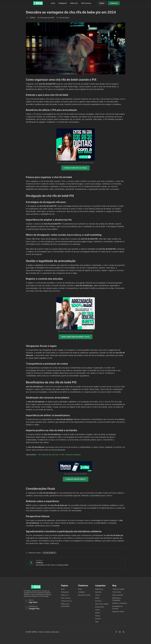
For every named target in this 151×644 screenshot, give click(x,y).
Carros (98, 595)
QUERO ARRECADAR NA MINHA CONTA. (75, 337)
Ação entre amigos (102, 604)
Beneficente (100, 607)
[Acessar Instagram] (123, 632)
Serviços (98, 601)
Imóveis (98, 619)
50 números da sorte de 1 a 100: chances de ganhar (60, 455)
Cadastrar (82, 592)
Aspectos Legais (118, 611)
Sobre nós (74, 3)
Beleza (98, 616)
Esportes (98, 592)
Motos (97, 598)
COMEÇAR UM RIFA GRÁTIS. (76, 479)
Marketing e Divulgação (117, 599)
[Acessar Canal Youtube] (120, 632)
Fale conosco (86, 3)
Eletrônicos (99, 589)
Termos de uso (66, 601)
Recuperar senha (84, 595)
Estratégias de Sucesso (117, 607)
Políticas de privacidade (65, 605)
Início (53, 3)
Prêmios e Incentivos (120, 603)
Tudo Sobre (117, 592)
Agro (97, 622)
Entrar (80, 589)
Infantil (97, 613)
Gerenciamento (118, 595)
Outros (98, 610)
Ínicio (63, 589)
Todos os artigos (118, 589)
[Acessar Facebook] (116, 632)
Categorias (63, 3)
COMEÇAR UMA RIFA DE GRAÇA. (75, 168)
